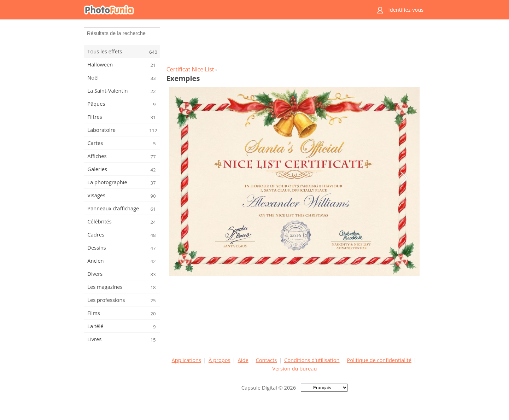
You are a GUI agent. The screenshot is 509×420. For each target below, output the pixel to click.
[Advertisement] (294, 45)
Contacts (267, 360)
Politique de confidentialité (379, 360)
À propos (220, 360)
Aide (243, 360)
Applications (186, 360)
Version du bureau (294, 368)
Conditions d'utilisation (312, 360)
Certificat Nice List (190, 69)
